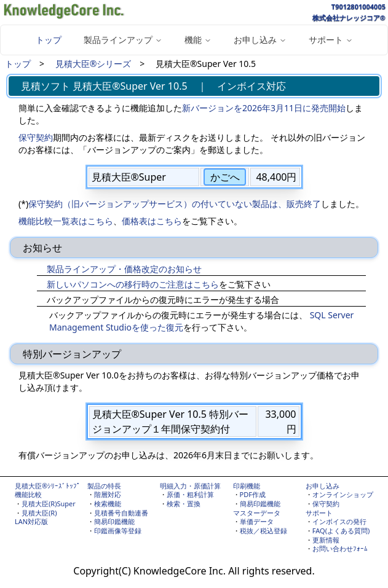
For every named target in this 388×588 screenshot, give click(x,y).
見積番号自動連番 (121, 513)
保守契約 (36, 137)
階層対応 (108, 494)
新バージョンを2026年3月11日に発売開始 (264, 108)
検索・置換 (184, 504)
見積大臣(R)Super (49, 504)
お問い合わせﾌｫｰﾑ (340, 548)
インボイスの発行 (339, 521)
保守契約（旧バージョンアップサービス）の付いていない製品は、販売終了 (175, 204)
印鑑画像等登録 (118, 531)
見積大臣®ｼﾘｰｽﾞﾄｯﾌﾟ (48, 486)
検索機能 (108, 504)
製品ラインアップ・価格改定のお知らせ (124, 269)
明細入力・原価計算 (190, 486)
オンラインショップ (343, 494)
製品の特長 (104, 486)
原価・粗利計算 (190, 494)
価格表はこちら (152, 221)
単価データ (257, 521)
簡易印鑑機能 (114, 521)
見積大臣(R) (39, 513)
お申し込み (323, 486)
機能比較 (28, 494)
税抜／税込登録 (263, 531)
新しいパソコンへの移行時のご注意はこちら (133, 284)
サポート (319, 513)
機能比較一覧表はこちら (66, 221)
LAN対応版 (31, 521)
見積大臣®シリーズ (93, 64)
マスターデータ (257, 513)
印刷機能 (247, 486)
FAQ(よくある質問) (341, 531)
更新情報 (326, 540)
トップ (49, 40)
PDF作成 (253, 494)
